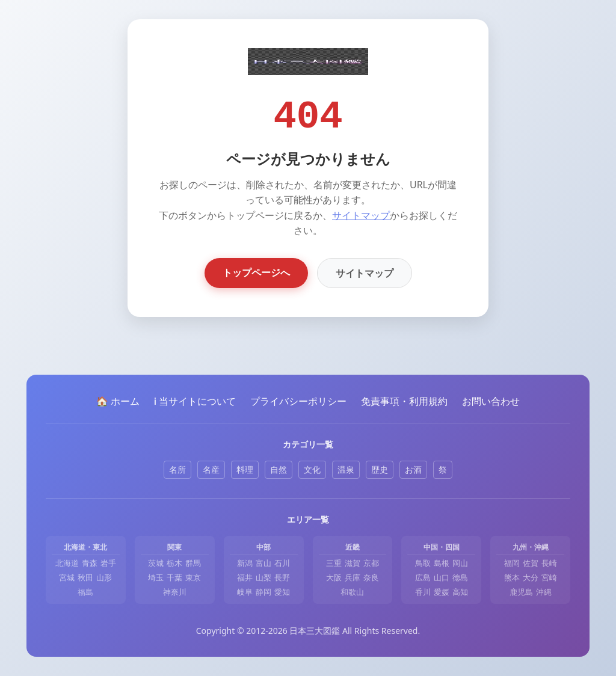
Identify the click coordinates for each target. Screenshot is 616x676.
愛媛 (442, 592)
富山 (263, 563)
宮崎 (549, 577)
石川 (282, 563)
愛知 (282, 592)
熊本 (512, 577)
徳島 (460, 577)
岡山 (460, 563)
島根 (442, 563)
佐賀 (531, 563)
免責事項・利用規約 (404, 401)
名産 (211, 469)
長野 (282, 577)
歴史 (380, 469)
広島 (423, 577)
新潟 (245, 563)
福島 (85, 592)
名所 (177, 469)
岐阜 (245, 592)
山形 (104, 577)
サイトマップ (361, 215)
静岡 (263, 592)
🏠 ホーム (118, 401)
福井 (245, 577)
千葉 (174, 577)
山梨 (263, 577)
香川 (423, 592)
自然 (279, 469)
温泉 (346, 469)
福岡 (512, 563)
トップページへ (256, 272)
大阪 (334, 577)
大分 (531, 577)
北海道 (67, 563)
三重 (334, 563)
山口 (442, 577)
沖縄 (544, 592)
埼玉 (156, 577)
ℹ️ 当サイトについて (195, 401)
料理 (245, 469)
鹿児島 (521, 592)
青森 (90, 563)
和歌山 (352, 592)
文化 (312, 469)
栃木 (174, 563)
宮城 (67, 577)
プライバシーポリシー (298, 401)
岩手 (108, 563)
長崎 (549, 563)
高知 (460, 592)
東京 (193, 577)
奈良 (371, 577)
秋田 (85, 577)
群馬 (193, 563)
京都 (371, 563)
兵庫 (353, 577)
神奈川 (175, 592)
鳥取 (423, 563)
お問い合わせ (491, 401)
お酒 (413, 469)
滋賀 (353, 563)
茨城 (156, 563)
